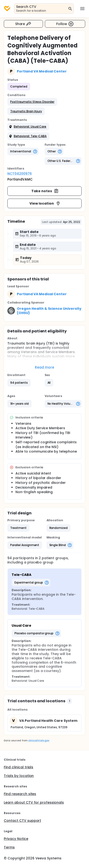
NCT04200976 (20, 174)
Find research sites (20, 794)
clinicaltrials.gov (39, 741)
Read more (44, 367)
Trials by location (19, 776)
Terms (9, 847)
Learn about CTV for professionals (34, 802)
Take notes (45, 191)
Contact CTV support (22, 821)
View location (45, 203)
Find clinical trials (19, 767)
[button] (32, 102)
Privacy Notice (16, 839)
